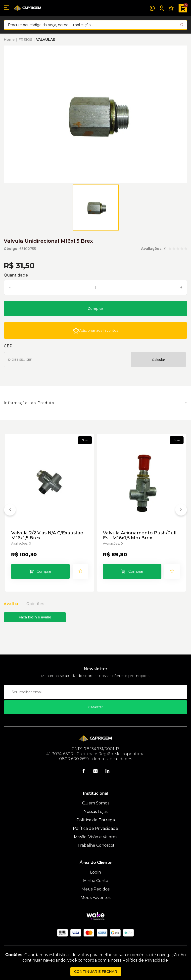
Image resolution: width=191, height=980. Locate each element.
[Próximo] (181, 511)
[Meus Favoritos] (171, 8)
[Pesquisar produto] (182, 25)
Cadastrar (95, 707)
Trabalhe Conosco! (96, 845)
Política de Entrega (96, 820)
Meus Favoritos (95, 898)
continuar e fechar (96, 972)
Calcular (159, 360)
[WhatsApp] (152, 8)
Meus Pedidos (95, 889)
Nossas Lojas (95, 812)
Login (95, 872)
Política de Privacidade (95, 828)
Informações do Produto (29, 403)
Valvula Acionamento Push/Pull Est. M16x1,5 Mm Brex (140, 535)
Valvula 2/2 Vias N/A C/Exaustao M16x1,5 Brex (47, 535)
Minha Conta (96, 881)
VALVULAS (46, 40)
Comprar (95, 309)
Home (9, 40)
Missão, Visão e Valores (95, 837)
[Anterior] (10, 511)
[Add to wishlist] (95, 330)
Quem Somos (96, 803)
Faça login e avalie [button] (35, 617)
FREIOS (25, 40)
